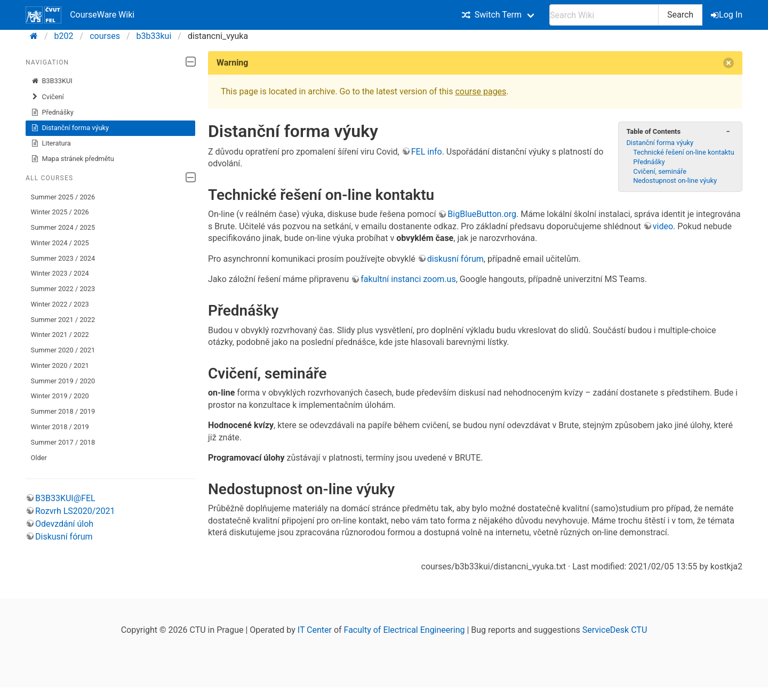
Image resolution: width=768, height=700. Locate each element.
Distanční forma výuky (70, 128)
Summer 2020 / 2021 (63, 350)
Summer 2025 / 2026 (63, 197)
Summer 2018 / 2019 (63, 411)
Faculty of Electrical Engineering (405, 630)
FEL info (427, 152)
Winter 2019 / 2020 (60, 396)
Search (680, 15)
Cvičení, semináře (660, 171)
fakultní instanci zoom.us (408, 279)
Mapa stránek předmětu (73, 159)
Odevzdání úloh (64, 524)
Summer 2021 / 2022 (63, 320)
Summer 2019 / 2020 (63, 381)
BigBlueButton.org (482, 214)
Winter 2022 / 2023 (60, 304)
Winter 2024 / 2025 (60, 243)
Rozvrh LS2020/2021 (75, 511)
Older (39, 458)
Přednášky (52, 112)
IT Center (315, 630)
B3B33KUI (52, 81)
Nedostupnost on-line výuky (675, 180)
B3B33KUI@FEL (65, 498)
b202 (64, 36)
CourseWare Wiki (80, 15)
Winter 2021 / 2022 (60, 335)
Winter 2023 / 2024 (60, 273)
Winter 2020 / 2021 (60, 365)
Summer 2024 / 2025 (63, 227)
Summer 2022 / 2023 (63, 289)
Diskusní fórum (64, 537)
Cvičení (47, 97)
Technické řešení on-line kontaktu (683, 152)
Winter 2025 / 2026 (60, 212)
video (663, 226)
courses (105, 36)
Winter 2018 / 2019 (60, 427)
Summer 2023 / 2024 (63, 258)
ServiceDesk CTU (615, 630)
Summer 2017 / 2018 (63, 442)
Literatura (51, 143)
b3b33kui (154, 36)
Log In (727, 15)
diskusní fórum (455, 259)
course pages (481, 91)
